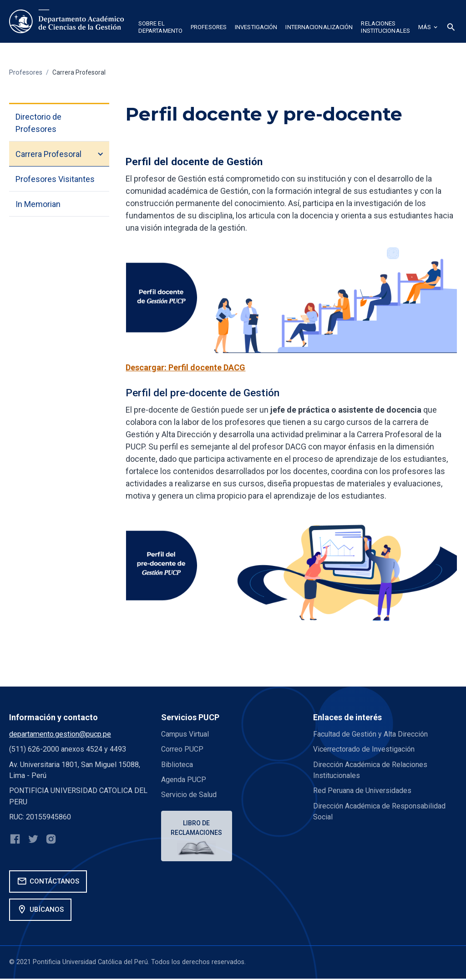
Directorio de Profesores (38, 123)
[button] (160, 29)
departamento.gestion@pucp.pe (60, 734)
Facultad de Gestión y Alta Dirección (370, 734)
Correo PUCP (182, 749)
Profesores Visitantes (55, 179)
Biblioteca (177, 765)
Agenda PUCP (184, 780)
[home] (67, 21)
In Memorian (38, 204)
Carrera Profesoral (80, 73)
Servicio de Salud (189, 795)
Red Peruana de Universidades (362, 791)
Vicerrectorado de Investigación (364, 749)
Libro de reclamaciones (197, 828)
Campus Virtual (185, 734)
